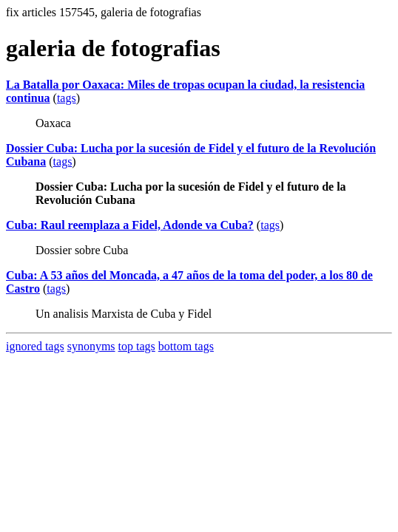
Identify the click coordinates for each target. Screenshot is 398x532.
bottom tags (186, 346)
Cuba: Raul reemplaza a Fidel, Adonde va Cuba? (130, 225)
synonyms (91, 346)
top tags (137, 346)
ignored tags (35, 346)
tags (67, 98)
